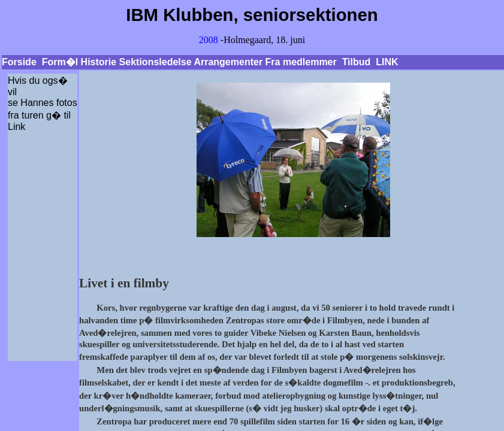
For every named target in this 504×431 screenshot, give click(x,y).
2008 (209, 40)
